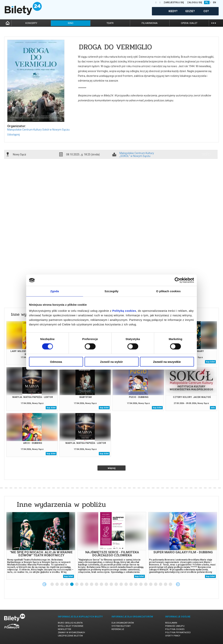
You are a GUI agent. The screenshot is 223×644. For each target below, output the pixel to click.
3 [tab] (62, 584)
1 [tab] (52, 584)
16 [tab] (126, 584)
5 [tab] (72, 584)
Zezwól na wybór (111, 362)
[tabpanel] (41, 546)
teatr (110, 23)
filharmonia (150, 23)
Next (178, 584)
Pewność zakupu (175, 626)
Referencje (118, 629)
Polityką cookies (124, 311)
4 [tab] (67, 584)
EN (214, 2)
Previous (44, 584)
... (214, 23)
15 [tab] (121, 584)
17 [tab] (131, 584)
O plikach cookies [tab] (168, 291)
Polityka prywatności (178, 633)
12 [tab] (107, 584)
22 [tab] (156, 584)
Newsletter (64, 629)
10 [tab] (97, 584)
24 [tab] (166, 584)
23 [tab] (161, 584)
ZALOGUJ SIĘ (195, 2)
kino (71, 23)
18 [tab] (136, 584)
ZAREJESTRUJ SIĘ (174, 2)
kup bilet (210, 362)
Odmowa (56, 362)
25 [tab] (171, 584)
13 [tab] (111, 584)
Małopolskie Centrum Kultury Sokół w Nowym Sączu (38, 130)
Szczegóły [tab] (111, 291)
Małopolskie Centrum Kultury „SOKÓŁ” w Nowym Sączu (137, 154)
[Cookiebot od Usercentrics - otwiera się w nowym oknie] (177, 280)
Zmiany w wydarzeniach (71, 633)
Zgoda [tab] (55, 291)
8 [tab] (87, 584)
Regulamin (171, 623)
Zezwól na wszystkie (167, 362)
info (206, 154)
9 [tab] (92, 584)
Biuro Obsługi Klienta (70, 623)
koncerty (31, 23)
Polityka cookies (175, 629)
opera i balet (189, 23)
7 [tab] (82, 584)
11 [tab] (102, 584)
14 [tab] (116, 584)
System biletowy (121, 626)
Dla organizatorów (123, 623)
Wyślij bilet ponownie (71, 626)
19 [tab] (141, 584)
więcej (112, 468)
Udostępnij (13, 135)
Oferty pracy (173, 636)
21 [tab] (151, 584)
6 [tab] (77, 584)
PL (207, 2)
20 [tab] (146, 584)
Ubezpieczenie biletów (70, 636)
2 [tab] (57, 584)
